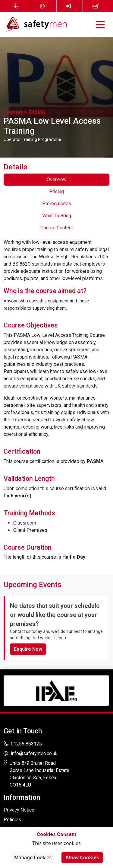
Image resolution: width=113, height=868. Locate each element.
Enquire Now (28, 649)
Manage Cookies (33, 857)
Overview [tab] (57, 179)
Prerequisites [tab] (57, 204)
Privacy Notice (19, 810)
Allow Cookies (82, 857)
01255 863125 (23, 744)
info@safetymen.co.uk (31, 753)
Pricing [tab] (56, 191)
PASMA (37, 112)
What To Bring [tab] (57, 216)
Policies (12, 820)
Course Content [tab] (57, 228)
